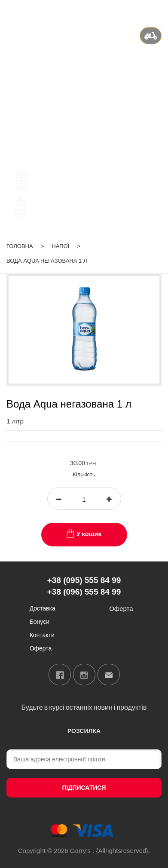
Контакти (42, 635)
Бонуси (40, 621)
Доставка (43, 608)
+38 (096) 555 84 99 (84, 89)
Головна (20, 246)
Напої (60, 246)
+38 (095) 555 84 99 (84, 78)
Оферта (41, 648)
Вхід (155, 10)
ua (125, 10)
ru (136, 10)
